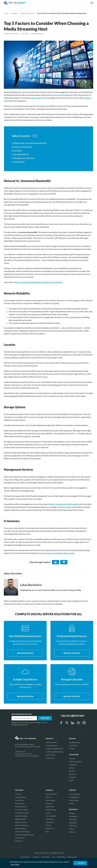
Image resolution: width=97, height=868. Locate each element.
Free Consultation (51, 816)
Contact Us (49, 803)
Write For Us (50, 828)
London (71, 768)
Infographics (73, 823)
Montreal (72, 771)
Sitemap (72, 803)
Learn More (15, 864)
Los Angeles (73, 765)
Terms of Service (25, 857)
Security (48, 825)
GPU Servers (19, 841)
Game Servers (19, 800)
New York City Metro (76, 762)
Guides (71, 829)
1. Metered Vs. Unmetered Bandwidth (29, 143)
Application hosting (21, 816)
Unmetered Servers (52, 746)
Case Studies (73, 819)
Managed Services (75, 742)
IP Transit (72, 749)
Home (6, 13)
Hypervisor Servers (21, 822)
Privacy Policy (46, 857)
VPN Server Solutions (22, 825)
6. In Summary (18, 162)
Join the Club (50, 819)
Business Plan (50, 807)
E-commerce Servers (22, 810)
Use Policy (36, 857)
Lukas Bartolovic (37, 33)
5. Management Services (23, 158)
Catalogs (72, 813)
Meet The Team (50, 800)
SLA (54, 857)
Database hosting (20, 819)
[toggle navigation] (92, 3)
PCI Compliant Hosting (22, 832)
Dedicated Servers (27, 13)
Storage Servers (20, 803)
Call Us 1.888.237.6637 (73, 716)
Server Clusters (50, 755)
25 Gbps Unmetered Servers (54, 749)
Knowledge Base (74, 797)
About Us (49, 797)
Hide (35, 136)
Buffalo (71, 780)
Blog (47, 832)
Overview (72, 758)
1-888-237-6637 (20, 752)
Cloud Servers (50, 758)
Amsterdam (73, 777)
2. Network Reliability (22, 147)
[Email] (24, 718)
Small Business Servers (22, 813)
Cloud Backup (73, 746)
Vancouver (72, 774)
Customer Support (75, 794)
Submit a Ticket (74, 800)
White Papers (73, 816)
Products (15, 13)
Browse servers (25, 653)
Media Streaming (20, 797)
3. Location (17, 151)
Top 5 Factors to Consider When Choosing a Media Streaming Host (62, 13)
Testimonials (73, 826)
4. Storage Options (20, 154)
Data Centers (50, 822)
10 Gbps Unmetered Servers (54, 752)
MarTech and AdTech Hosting (24, 835)
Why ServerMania (51, 794)
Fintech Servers (20, 838)
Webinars (72, 832)
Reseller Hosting (20, 828)
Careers (48, 813)
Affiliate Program (51, 810)
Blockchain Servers (21, 807)
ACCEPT (80, 863)
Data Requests (72, 857)
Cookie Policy (61, 857)
